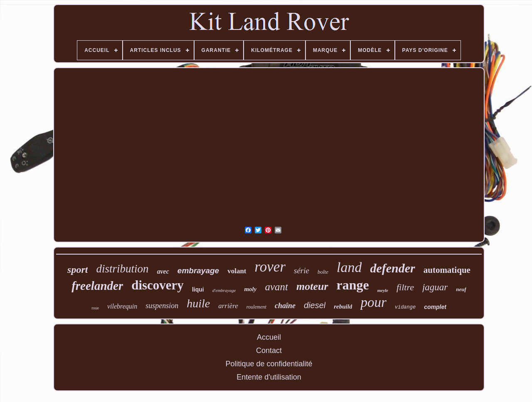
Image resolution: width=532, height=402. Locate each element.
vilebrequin (122, 306)
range (353, 285)
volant (237, 271)
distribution (122, 269)
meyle (383, 290)
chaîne (285, 306)
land (349, 267)
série (302, 271)
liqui (198, 289)
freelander (97, 286)
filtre (405, 287)
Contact (269, 351)
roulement (256, 307)
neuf (461, 289)
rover (270, 267)
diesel (315, 305)
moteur (312, 286)
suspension (162, 306)
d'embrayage (224, 290)
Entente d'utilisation (269, 377)
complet (435, 307)
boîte (323, 272)
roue (95, 308)
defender (392, 268)
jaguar (435, 287)
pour (373, 302)
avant (276, 287)
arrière (228, 306)
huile (198, 303)
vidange (405, 307)
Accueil (269, 337)
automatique (447, 270)
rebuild (343, 306)
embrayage (198, 271)
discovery (158, 285)
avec (163, 271)
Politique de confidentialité (269, 364)
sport (78, 270)
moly (250, 289)
